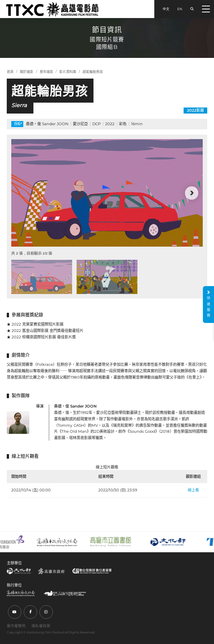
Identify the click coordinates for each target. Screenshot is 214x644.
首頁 (10, 72)
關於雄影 (27, 72)
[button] (192, 193)
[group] (107, 193)
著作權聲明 (16, 626)
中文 (166, 9)
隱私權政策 (41, 626)
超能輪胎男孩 (93, 72)
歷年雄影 (47, 72)
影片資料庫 (68, 72)
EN (180, 9)
